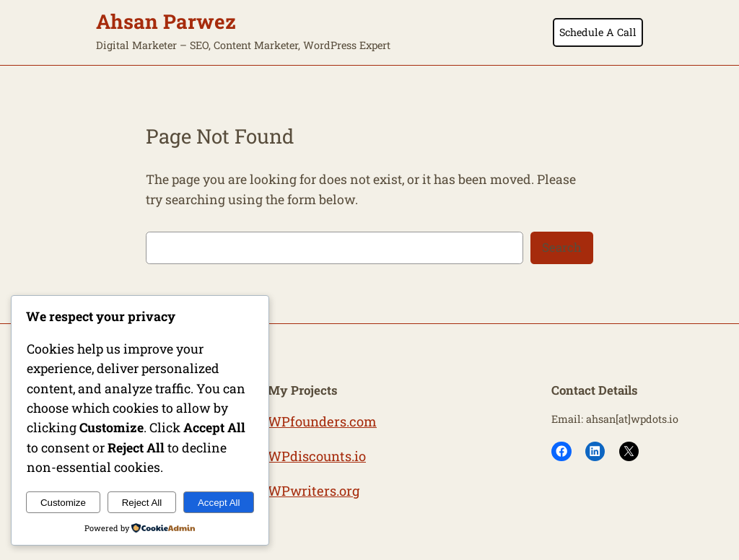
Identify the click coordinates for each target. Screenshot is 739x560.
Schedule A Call (598, 32)
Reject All (142, 503)
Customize (63, 503)
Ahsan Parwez (166, 21)
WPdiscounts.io (317, 456)
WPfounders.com (322, 421)
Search (562, 247)
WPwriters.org (314, 491)
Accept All (219, 503)
